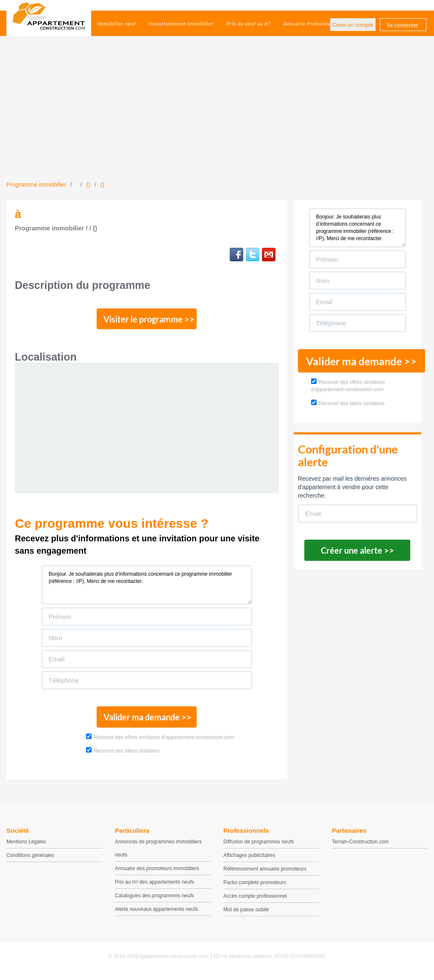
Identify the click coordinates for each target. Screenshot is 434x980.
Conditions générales (30, 860)
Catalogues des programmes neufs (154, 900)
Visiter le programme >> (147, 320)
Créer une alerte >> (357, 550)
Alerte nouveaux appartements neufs (156, 914)
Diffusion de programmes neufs (259, 846)
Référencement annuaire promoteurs (265, 874)
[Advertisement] (217, 117)
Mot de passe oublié (246, 914)
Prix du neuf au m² (249, 24)
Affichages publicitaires (249, 860)
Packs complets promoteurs (255, 887)
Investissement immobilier (181, 24)
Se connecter (403, 25)
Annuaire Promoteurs (309, 24)
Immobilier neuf (117, 24)
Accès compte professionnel (255, 901)
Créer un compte (353, 25)
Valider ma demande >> (147, 721)
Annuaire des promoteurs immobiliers (157, 873)
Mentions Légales (26, 846)
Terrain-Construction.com (360, 846)
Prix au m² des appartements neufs (154, 887)
